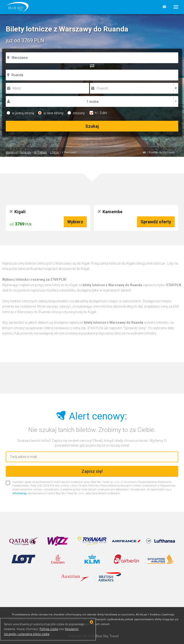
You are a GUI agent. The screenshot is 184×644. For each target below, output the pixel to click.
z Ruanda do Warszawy (161, 152)
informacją (19, 493)
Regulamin (72, 629)
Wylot (17, 88)
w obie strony (51, 113)
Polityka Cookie (49, 629)
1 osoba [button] (92, 102)
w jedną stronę (20, 113)
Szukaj (92, 126)
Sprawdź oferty (156, 222)
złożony (76, 113)
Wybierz (75, 222)
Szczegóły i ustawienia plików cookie (27, 634)
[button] (174, 7)
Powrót (102, 88)
